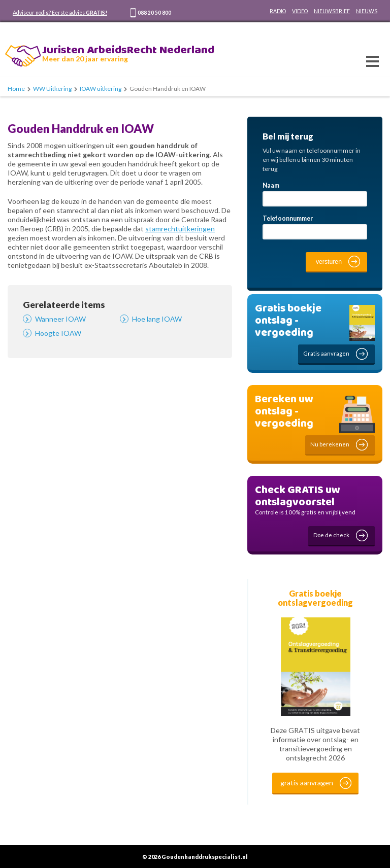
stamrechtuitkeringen (180, 229)
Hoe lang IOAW (157, 319)
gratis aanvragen (307, 783)
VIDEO (300, 11)
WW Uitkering (52, 89)
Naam (271, 185)
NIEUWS (367, 11)
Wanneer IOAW (60, 319)
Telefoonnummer (288, 218)
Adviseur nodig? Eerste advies (60, 13)
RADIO (278, 11)
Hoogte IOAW (58, 333)
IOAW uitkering (101, 89)
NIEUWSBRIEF (332, 11)
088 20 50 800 (154, 13)
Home (16, 89)
